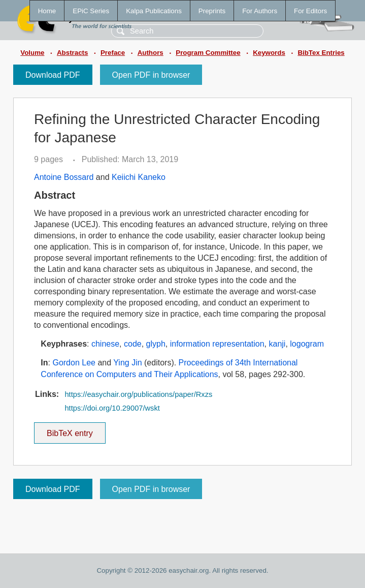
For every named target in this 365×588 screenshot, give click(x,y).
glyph (156, 344)
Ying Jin (127, 363)
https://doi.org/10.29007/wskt (112, 408)
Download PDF (53, 75)
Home (47, 11)
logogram (307, 344)
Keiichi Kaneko (139, 177)
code (133, 344)
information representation (217, 344)
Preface (113, 53)
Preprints (212, 11)
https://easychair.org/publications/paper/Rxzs (138, 394)
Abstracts (72, 53)
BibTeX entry (70, 430)
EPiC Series (91, 11)
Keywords (269, 53)
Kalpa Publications (154, 11)
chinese (105, 344)
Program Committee (208, 53)
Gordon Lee (74, 363)
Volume (32, 53)
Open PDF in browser (151, 75)
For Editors (310, 11)
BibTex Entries (321, 53)
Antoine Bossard (64, 177)
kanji (277, 344)
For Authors (260, 11)
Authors (151, 53)
